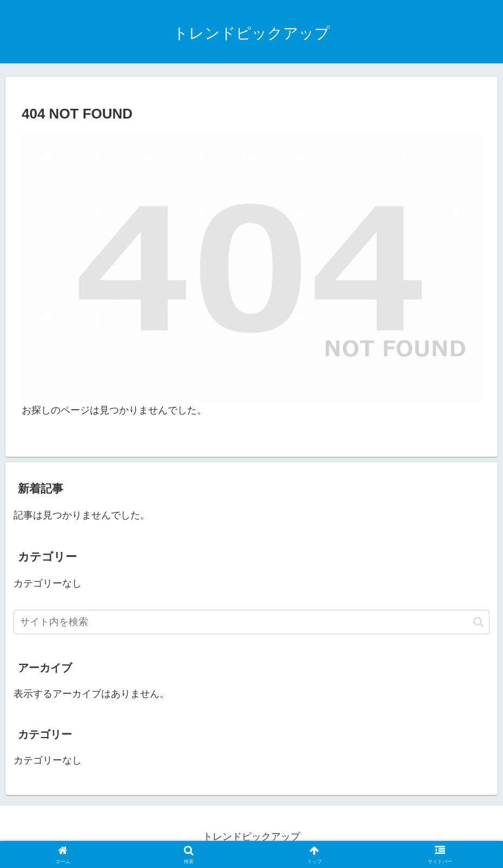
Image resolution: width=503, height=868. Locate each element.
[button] (478, 622)
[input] (251, 622)
